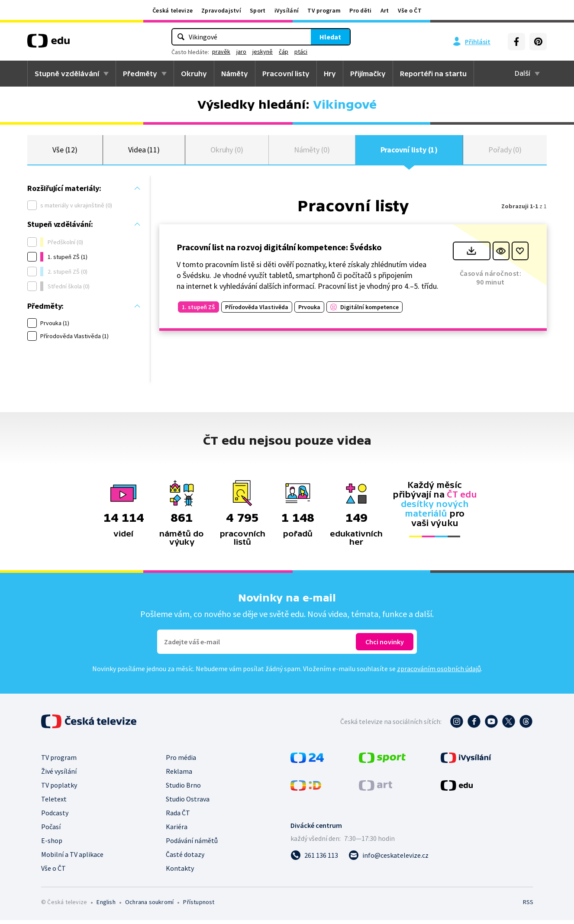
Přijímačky (368, 74)
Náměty (235, 74)
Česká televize (173, 10)
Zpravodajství (221, 10)
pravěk (221, 52)
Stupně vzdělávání (67, 74)
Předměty (140, 74)
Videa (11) (144, 151)
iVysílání (287, 10)
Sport (258, 10)
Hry (330, 74)
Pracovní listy (286, 74)
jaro (241, 52)
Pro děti (360, 10)
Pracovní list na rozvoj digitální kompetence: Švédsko (279, 250)
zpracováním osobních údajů (439, 672)
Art (385, 10)
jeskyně (263, 52)
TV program (324, 10)
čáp (284, 52)
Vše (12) (65, 151)
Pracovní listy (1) (409, 151)
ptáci (301, 52)
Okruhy (194, 74)
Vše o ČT (410, 10)
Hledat (330, 37)
